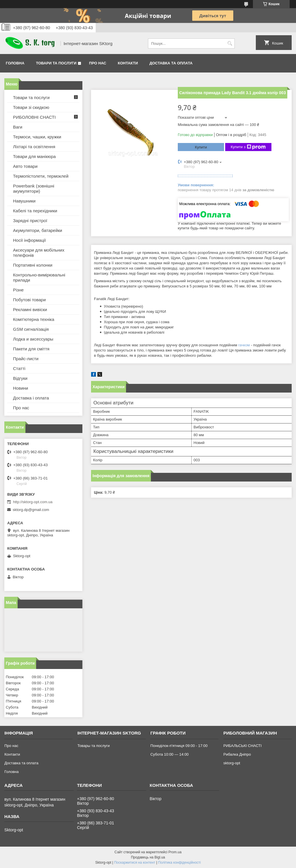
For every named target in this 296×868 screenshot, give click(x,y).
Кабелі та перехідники (35, 211)
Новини (21, 388)
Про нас (98, 63)
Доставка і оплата (31, 398)
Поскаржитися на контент (135, 863)
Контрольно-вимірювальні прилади (39, 277)
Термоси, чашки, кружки (37, 137)
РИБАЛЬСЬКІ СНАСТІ (243, 746)
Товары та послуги (94, 746)
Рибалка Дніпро (237, 754)
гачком (244, 345)
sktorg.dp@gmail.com (31, 510)
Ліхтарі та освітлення (34, 147)
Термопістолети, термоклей (41, 176)
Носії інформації (29, 240)
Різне (18, 290)
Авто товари (25, 166)
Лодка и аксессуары (33, 339)
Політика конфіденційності (180, 863)
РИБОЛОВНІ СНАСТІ (34, 117)
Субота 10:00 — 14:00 (169, 754)
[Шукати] (230, 43)
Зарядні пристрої (30, 221)
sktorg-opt (232, 763)
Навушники (24, 201)
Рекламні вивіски (30, 310)
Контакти (128, 63)
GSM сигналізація (31, 329)
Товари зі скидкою (31, 107)
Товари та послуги (56, 63)
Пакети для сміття (31, 349)
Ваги (18, 127)
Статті (19, 368)
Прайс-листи (26, 359)
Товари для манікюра (34, 156)
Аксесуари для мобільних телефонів (39, 253)
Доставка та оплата (171, 63)
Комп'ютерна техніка (34, 319)
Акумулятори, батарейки (38, 230)
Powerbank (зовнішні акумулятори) (34, 188)
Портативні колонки (33, 265)
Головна (15, 63)
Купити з (248, 147)
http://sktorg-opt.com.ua (33, 502)
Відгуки (20, 378)
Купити (201, 147)
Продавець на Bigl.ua (148, 857)
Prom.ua (175, 852)
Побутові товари (29, 300)
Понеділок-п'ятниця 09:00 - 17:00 (179, 746)
